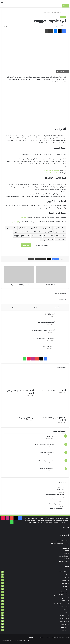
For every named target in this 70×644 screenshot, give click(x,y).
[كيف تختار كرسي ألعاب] (61, 349)
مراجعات (65, 610)
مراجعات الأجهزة (63, 572)
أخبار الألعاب (64, 601)
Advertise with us (64, 562)
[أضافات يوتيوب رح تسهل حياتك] (61, 463)
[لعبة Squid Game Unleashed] (61, 455)
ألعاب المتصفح (64, 627)
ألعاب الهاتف (56, 13)
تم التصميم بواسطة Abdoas (36, 638)
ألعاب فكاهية (36, 232)
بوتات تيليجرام (51, 437)
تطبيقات (65, 586)
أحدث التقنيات (64, 592)
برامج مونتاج (64, 624)
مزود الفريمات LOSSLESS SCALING (45, 445)
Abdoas (63, 26)
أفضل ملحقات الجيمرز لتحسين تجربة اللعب (43, 330)
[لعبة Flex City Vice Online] (61, 471)
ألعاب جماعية (59, 232)
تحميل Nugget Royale (21, 236)
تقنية (66, 578)
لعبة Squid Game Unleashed (51, 173)
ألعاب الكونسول (63, 618)
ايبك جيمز (65, 598)
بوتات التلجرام (64, 616)
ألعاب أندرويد (34, 228)
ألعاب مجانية (60, 236)
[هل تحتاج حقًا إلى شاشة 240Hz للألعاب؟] (61, 341)
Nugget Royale (59, 228)
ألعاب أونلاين (23, 228)
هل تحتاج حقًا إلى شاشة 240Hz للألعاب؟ (44, 339)
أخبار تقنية (65, 580)
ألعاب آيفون (46, 228)
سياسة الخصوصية (64, 556)
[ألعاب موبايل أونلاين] (61, 317)
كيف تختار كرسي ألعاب (48, 347)
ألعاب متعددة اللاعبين (21, 232)
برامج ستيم (65, 630)
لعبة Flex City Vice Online (52, 171)
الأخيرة (57, 307)
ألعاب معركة (36, 236)
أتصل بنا (67, 559)
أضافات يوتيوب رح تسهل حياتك (46, 461)
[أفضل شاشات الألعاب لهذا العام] (61, 325)
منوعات (63, 17)
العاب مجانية (64, 607)
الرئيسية (63, 13)
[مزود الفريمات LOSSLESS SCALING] (61, 447)
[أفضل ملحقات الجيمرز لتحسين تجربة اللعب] (61, 333)
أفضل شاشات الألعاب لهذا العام (46, 322)
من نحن (67, 553)
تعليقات (13, 307)
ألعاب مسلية (48, 236)
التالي (22, 217)
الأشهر (35, 307)
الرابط (26, 217)
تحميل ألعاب (60, 240)
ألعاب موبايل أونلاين (49, 314)
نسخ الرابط (26, 245)
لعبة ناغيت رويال (47, 240)
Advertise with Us (61, 299)
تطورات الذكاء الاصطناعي (61, 595)
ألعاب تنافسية (11, 228)
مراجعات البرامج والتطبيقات (60, 604)
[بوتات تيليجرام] (61, 439)
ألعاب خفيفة (47, 232)
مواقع (66, 613)
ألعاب (66, 575)
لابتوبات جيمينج (64, 621)
